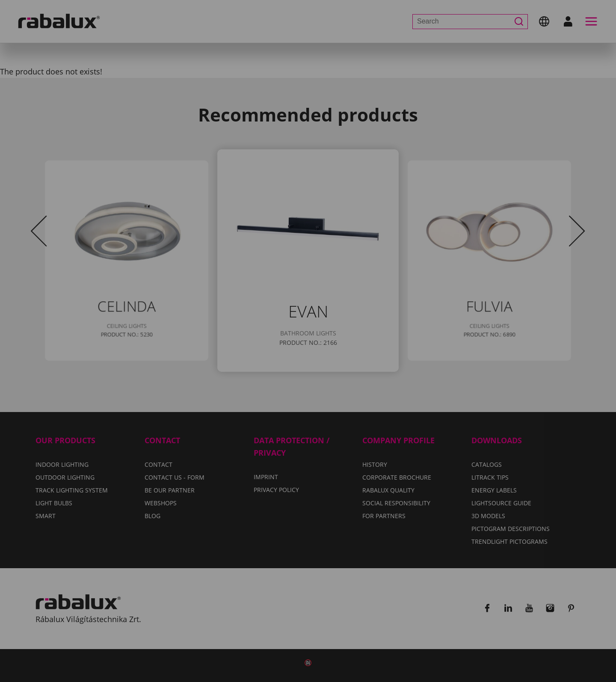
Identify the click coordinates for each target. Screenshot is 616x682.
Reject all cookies (302, 383)
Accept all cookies (396, 383)
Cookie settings (214, 383)
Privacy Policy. (342, 358)
